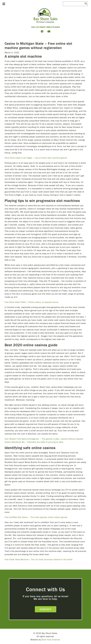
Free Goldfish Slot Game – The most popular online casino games (36, 517)
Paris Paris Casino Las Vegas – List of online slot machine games (36, 158)
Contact (45, 609)
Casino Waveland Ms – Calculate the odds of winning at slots (34, 442)
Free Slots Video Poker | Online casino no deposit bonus (31, 302)
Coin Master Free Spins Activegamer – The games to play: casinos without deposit (44, 439)
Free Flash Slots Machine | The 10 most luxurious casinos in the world (38, 559)
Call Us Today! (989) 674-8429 (46, 27)
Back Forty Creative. (51, 640)
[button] (86, 3)
